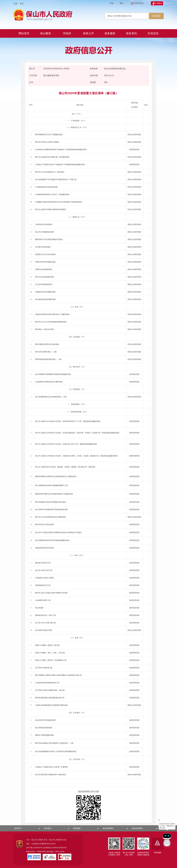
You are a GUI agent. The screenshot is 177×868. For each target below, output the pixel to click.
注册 (15, 4)
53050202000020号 (59, 848)
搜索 (156, 16)
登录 (22, 4)
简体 (112, 3)
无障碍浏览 (139, 3)
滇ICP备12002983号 (34, 848)
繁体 (122, 3)
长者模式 (159, 3)
